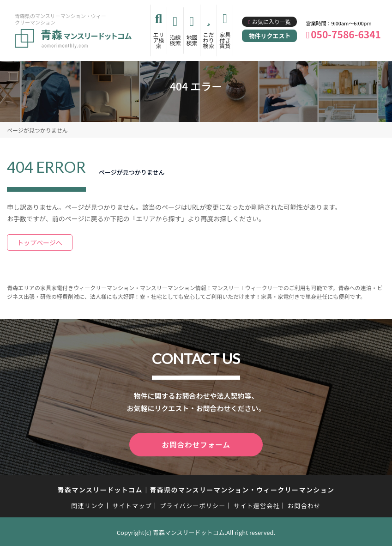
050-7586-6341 (346, 34)
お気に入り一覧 (271, 21)
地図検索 (192, 40)
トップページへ (40, 243)
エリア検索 (159, 40)
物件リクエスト (269, 36)
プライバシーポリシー (193, 504)
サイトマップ (132, 504)
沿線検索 (175, 40)
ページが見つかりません (37, 130)
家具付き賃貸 (225, 40)
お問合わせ (304, 504)
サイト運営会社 (257, 504)
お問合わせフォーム (196, 444)
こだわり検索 (208, 40)
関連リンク (88, 504)
